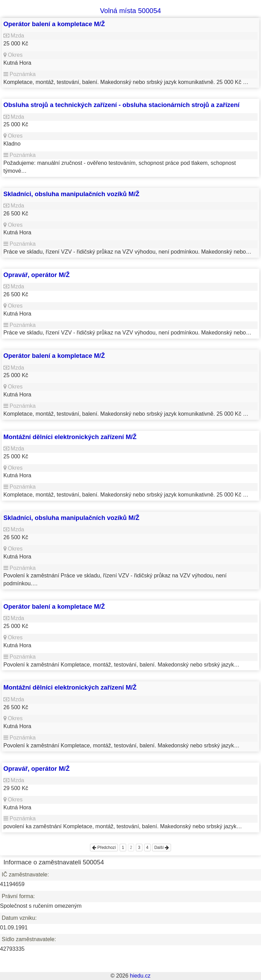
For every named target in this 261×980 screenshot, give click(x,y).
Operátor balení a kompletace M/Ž (54, 24)
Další (162, 848)
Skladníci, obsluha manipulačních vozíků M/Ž (71, 194)
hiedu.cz (140, 976)
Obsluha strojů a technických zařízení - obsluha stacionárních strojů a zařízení (122, 105)
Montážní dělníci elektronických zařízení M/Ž (70, 437)
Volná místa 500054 (130, 11)
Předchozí (104, 848)
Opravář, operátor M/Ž (37, 275)
